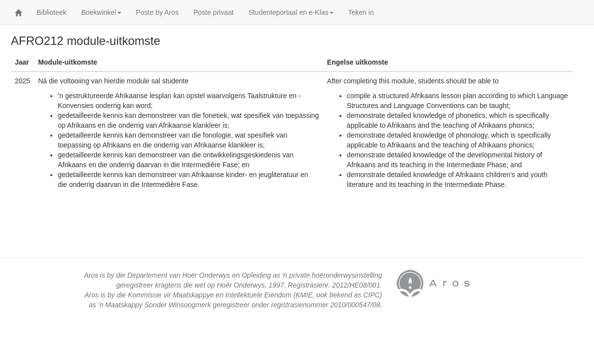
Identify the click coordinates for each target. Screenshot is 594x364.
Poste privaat (214, 12)
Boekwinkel (101, 12)
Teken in (361, 12)
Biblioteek (52, 12)
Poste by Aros (157, 12)
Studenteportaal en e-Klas (291, 12)
